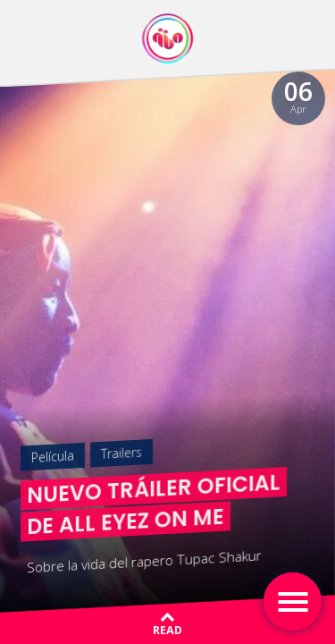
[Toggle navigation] (293, 602)
